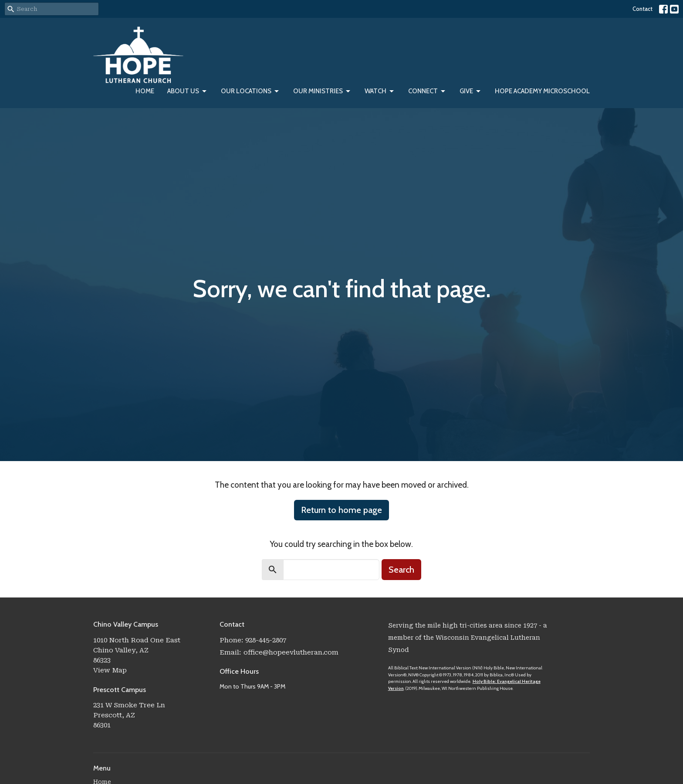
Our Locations (250, 92)
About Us (188, 92)
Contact (642, 9)
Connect (427, 92)
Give (471, 92)
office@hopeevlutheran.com (291, 652)
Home (145, 91)
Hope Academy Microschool (542, 91)
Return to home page (341, 510)
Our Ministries (322, 92)
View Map (110, 670)
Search (401, 570)
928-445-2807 (266, 640)
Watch (380, 92)
